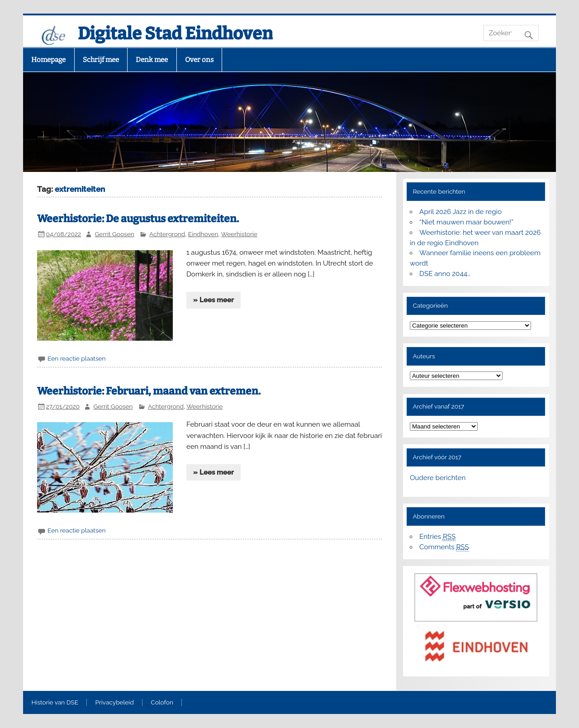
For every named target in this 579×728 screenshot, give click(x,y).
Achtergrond (167, 234)
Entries (437, 537)
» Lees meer (214, 300)
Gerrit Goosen (115, 234)
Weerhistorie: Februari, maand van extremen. (149, 391)
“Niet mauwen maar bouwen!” (466, 222)
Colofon (162, 703)
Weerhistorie (239, 234)
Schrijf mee (101, 60)
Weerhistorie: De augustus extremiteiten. (138, 219)
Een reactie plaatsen (76, 358)
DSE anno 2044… (445, 274)
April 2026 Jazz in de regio (460, 212)
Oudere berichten (438, 478)
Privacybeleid (115, 703)
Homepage (48, 60)
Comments (444, 547)
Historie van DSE (55, 703)
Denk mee (152, 60)
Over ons (199, 60)
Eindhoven (203, 234)
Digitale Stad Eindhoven (175, 33)
